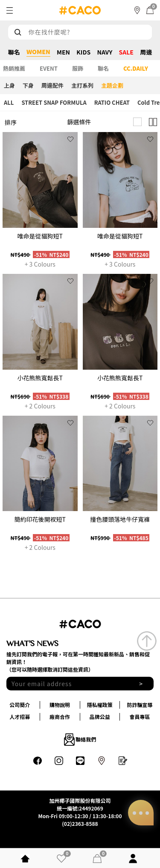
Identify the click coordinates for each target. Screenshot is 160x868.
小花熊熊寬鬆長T (40, 378)
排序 (11, 122)
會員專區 (140, 717)
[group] (40, 180)
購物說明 (60, 705)
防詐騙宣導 (140, 705)
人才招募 (20, 717)
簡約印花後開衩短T (40, 519)
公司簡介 (20, 705)
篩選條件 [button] (79, 122)
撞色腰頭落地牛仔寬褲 (120, 519)
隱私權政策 (100, 705)
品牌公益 (100, 717)
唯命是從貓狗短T (40, 236)
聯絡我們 (80, 739)
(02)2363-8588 (80, 823)
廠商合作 (60, 717)
